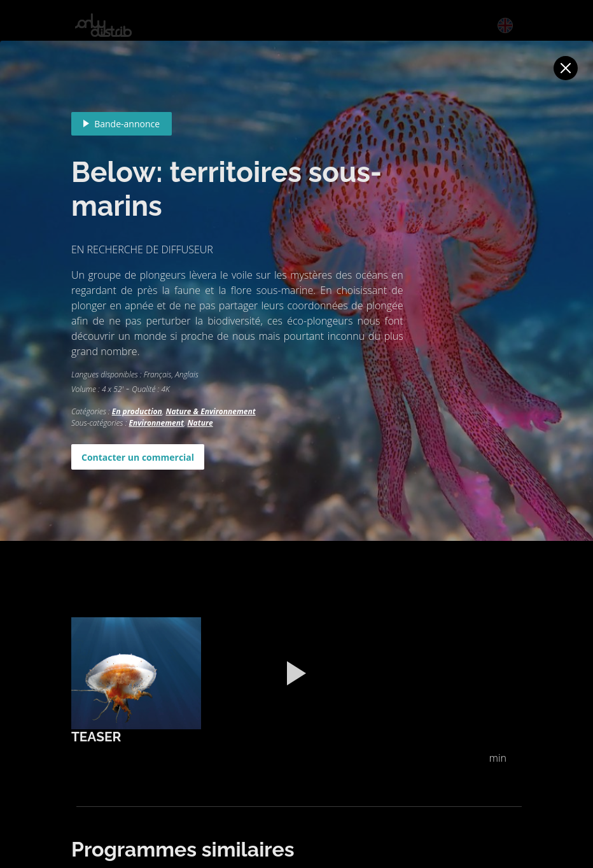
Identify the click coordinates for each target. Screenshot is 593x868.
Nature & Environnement (210, 411)
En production (137, 411)
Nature (200, 423)
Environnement (156, 423)
